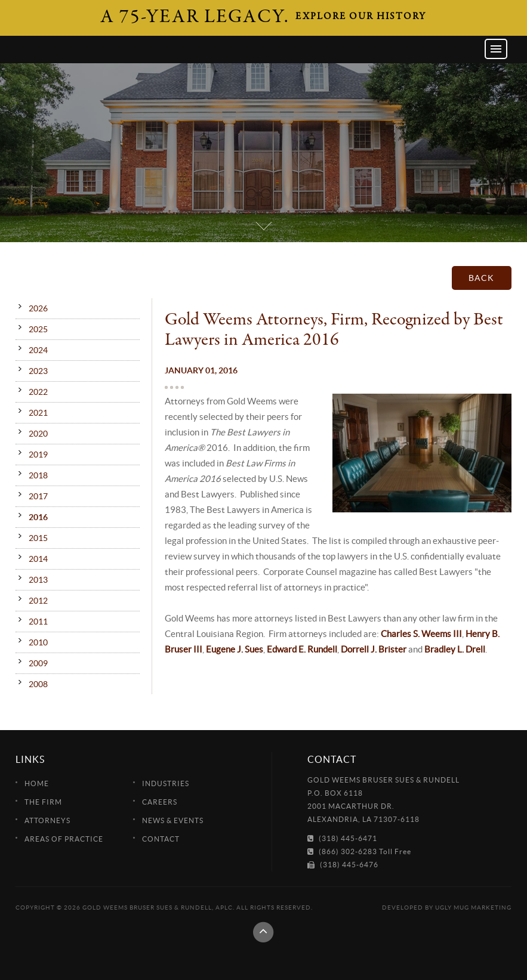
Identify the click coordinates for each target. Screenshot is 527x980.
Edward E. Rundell (302, 649)
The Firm (43, 802)
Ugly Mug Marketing (473, 908)
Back (481, 278)
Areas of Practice (64, 839)
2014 (38, 559)
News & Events (173, 820)
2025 (38, 329)
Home (37, 783)
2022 (38, 392)
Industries (166, 783)
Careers (160, 802)
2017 (38, 496)
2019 (38, 455)
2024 (38, 350)
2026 (38, 308)
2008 (38, 684)
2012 (38, 601)
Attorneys (47, 820)
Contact (161, 839)
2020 (38, 434)
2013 (38, 580)
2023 (38, 371)
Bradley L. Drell (455, 649)
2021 (38, 413)
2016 (38, 517)
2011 (38, 622)
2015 (38, 538)
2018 (38, 475)
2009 (38, 663)
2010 (38, 642)
